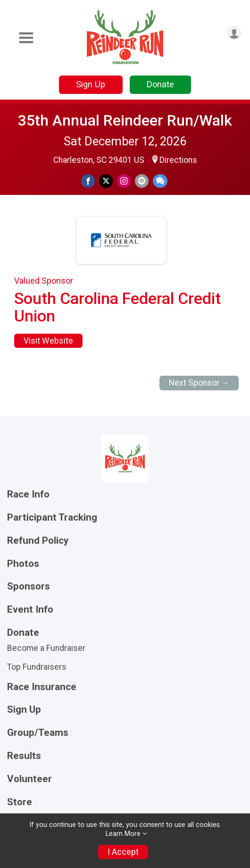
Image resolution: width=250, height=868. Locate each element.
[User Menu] (234, 33)
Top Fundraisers (37, 667)
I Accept (123, 852)
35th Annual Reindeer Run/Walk (125, 120)
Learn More (123, 834)
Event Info (30, 610)
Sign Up (91, 84)
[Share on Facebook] (88, 181)
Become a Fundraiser (46, 648)
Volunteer (29, 779)
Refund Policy (38, 541)
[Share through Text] (160, 181)
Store (20, 802)
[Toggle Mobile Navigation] (26, 38)
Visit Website (48, 341)
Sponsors (29, 586)
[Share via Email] (142, 181)
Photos (23, 564)
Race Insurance (42, 687)
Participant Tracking (52, 518)
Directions (178, 160)
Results (24, 756)
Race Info (28, 494)
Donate (160, 84)
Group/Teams (38, 733)
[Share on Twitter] (106, 181)
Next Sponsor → (199, 383)
